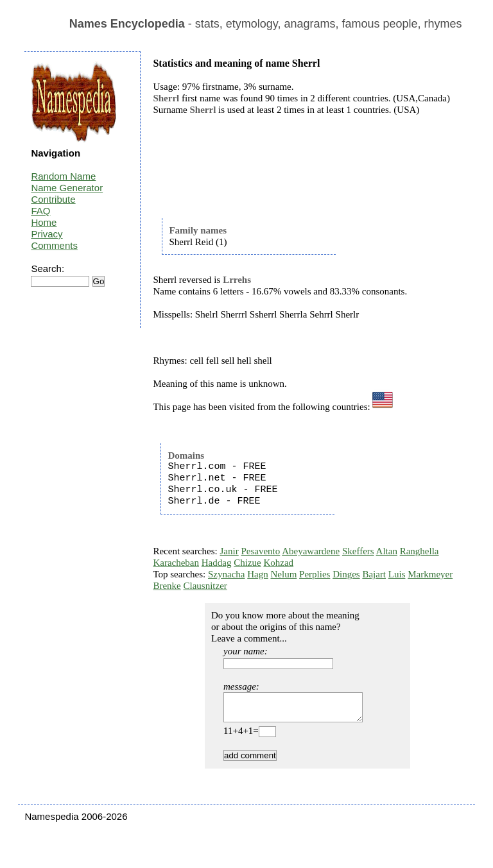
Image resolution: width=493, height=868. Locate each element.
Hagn (258, 574)
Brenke (167, 586)
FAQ (40, 211)
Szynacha (226, 574)
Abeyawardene (311, 551)
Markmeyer (430, 574)
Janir (229, 551)
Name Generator (67, 188)
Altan (387, 551)
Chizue (247, 563)
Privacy (47, 234)
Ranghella (419, 551)
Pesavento (260, 551)
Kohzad (278, 563)
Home (44, 222)
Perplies (315, 574)
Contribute (53, 199)
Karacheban (176, 563)
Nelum (283, 574)
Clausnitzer (205, 586)
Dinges (346, 574)
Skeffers (358, 551)
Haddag (217, 563)
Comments (54, 245)
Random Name (63, 176)
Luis (397, 574)
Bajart (374, 574)
